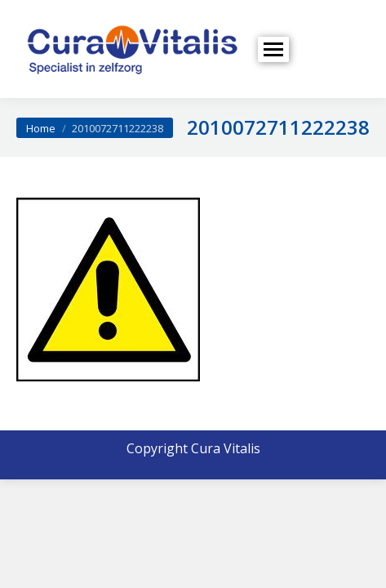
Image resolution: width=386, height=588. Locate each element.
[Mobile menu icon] (273, 49)
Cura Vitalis (226, 448)
